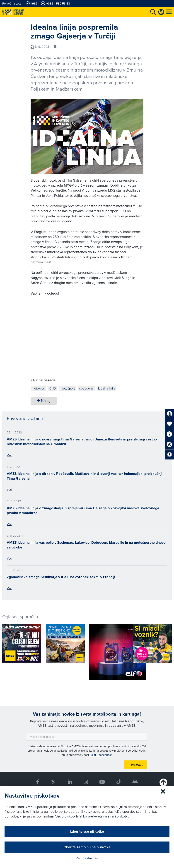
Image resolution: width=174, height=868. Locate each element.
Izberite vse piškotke (87, 831)
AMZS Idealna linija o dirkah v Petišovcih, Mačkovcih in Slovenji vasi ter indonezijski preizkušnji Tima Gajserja (85, 476)
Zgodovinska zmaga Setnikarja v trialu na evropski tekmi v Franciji (61, 577)
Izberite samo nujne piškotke (87, 847)
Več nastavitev (87, 858)
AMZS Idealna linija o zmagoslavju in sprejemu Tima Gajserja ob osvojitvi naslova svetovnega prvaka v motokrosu (83, 510)
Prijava (137, 765)
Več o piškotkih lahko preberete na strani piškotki (92, 816)
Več (9, 455)
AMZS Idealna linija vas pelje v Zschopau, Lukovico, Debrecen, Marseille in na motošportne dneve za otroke (86, 545)
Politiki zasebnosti (101, 755)
